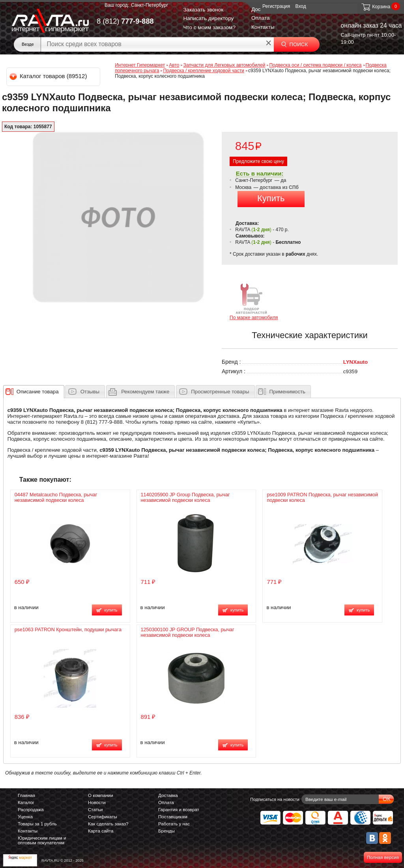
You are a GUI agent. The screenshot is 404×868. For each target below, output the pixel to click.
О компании (101, 795)
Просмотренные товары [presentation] (220, 392)
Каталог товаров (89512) (49, 76)
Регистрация (276, 6)
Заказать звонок (203, 10)
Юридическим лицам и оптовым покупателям (42, 840)
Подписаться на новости (275, 799)
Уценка (25, 817)
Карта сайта (101, 831)
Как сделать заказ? (108, 824)
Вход (301, 6)
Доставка (168, 795)
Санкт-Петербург (150, 5)
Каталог (26, 803)
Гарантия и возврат (179, 810)
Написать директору (208, 18)
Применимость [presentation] (287, 392)
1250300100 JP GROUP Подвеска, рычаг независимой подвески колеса (188, 632)
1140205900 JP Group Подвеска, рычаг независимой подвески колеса (185, 498)
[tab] (34, 391)
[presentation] (38, 391)
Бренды (166, 831)
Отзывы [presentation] (90, 392)
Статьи (95, 810)
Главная (26, 795)
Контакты (263, 27)
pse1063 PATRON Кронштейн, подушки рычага (68, 630)
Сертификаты (103, 817)
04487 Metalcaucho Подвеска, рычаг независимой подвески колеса (56, 498)
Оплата (261, 18)
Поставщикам (173, 817)
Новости (97, 803)
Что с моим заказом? (209, 27)
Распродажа (31, 810)
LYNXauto (355, 362)
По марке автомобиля (254, 301)
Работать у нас (174, 824)
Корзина (375, 7)
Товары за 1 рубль (37, 824)
